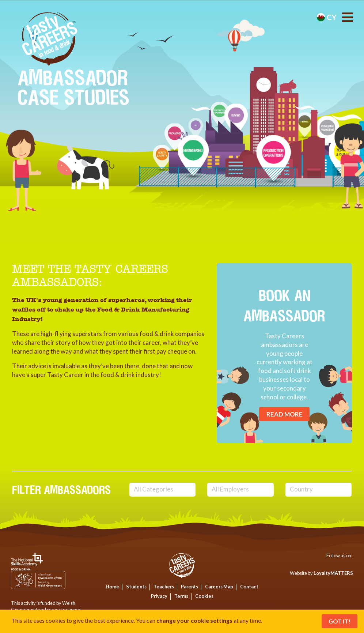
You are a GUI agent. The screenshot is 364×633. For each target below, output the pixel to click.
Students (136, 587)
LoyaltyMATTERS (333, 573)
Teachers (164, 587)
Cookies (204, 596)
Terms (181, 596)
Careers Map (219, 587)
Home (112, 587)
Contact (249, 587)
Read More (285, 414)
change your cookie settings (194, 620)
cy (327, 17)
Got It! (340, 621)
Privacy (159, 596)
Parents (189, 587)
